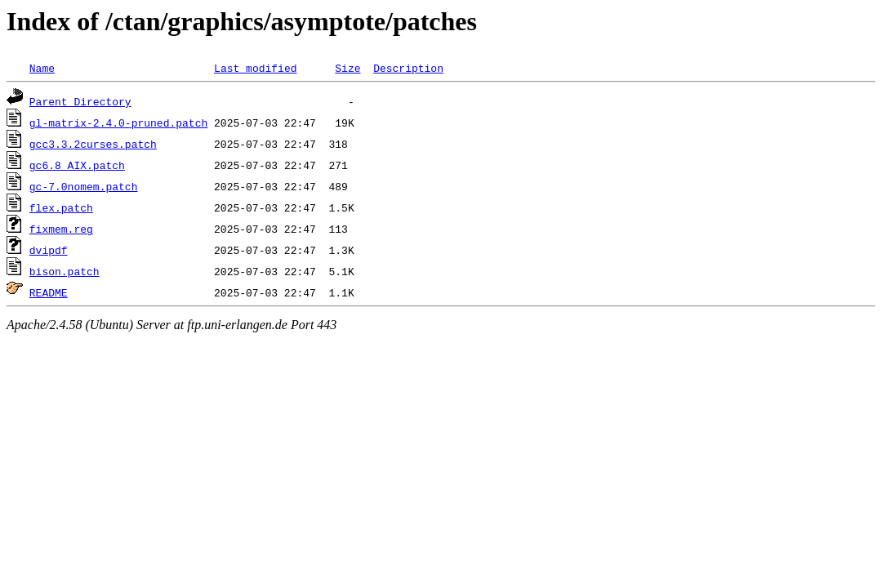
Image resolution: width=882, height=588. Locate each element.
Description (408, 68)
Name (42, 68)
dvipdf (49, 250)
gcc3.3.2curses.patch (93, 144)
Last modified (255, 68)
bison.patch (65, 271)
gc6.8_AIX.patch (77, 165)
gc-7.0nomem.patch (84, 186)
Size (347, 68)
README (49, 292)
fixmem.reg (61, 229)
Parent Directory (80, 101)
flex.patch (61, 207)
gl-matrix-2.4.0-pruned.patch (118, 122)
